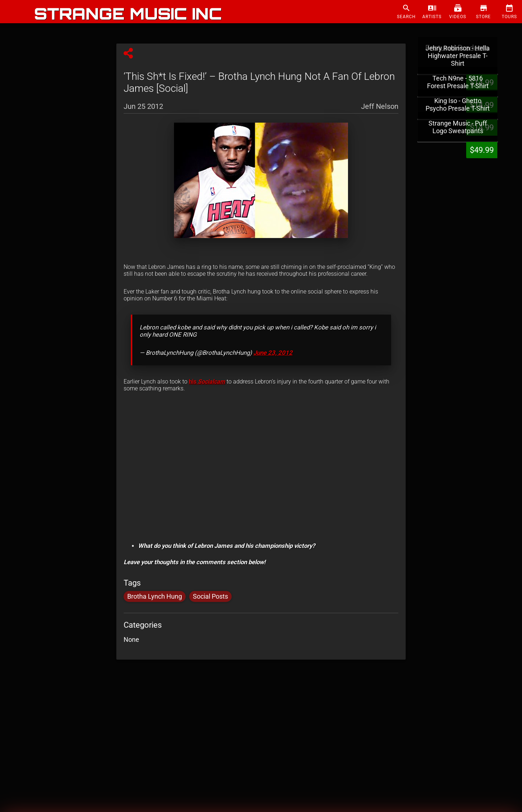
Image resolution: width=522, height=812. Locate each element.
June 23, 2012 (273, 353)
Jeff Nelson (380, 106)
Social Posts (210, 596)
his (207, 382)
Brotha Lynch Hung (155, 596)
